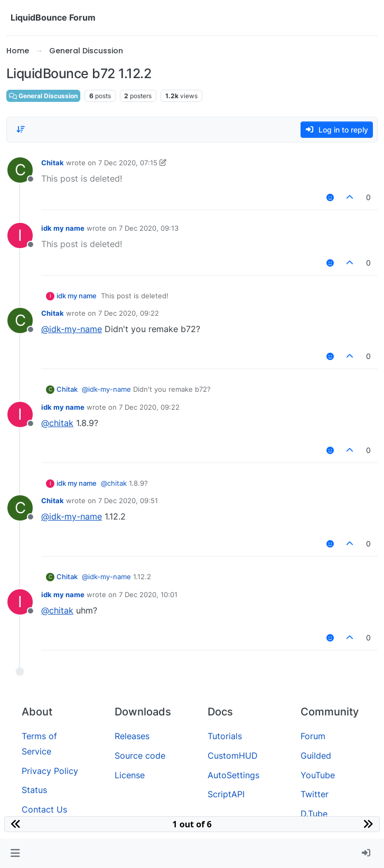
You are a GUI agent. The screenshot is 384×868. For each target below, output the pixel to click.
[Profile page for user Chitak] (20, 170)
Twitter (315, 794)
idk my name (63, 228)
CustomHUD (233, 756)
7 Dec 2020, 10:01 (148, 595)
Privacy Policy (50, 771)
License (130, 775)
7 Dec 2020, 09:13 (149, 228)
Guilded (316, 756)
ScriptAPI (226, 794)
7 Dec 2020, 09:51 (128, 501)
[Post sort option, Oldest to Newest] (21, 129)
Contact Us (44, 809)
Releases (132, 736)
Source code (140, 756)
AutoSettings (233, 775)
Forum (313, 736)
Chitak (53, 163)
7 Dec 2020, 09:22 (129, 313)
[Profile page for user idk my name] (20, 235)
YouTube (318, 775)
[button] (15, 853)
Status (34, 790)
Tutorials (225, 736)
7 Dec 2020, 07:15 (128, 163)
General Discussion (43, 96)
